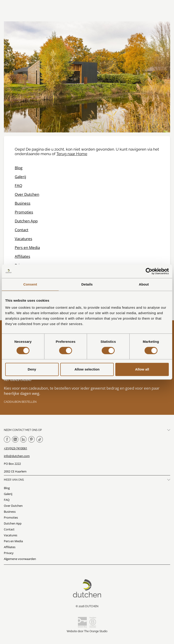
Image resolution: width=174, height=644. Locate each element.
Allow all (142, 369)
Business (23, 203)
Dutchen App (26, 221)
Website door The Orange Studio (87, 631)
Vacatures (23, 239)
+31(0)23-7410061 (16, 448)
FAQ (18, 185)
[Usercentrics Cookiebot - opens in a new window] (149, 271)
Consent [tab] (30, 284)
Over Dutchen (27, 194)
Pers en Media (27, 247)
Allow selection (87, 369)
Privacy (9, 553)
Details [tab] (87, 284)
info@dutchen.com (17, 456)
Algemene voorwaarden (20, 559)
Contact (22, 230)
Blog (19, 168)
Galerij (20, 177)
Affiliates (22, 256)
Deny (32, 369)
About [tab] (144, 284)
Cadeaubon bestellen (20, 402)
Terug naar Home (72, 154)
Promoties (24, 212)
